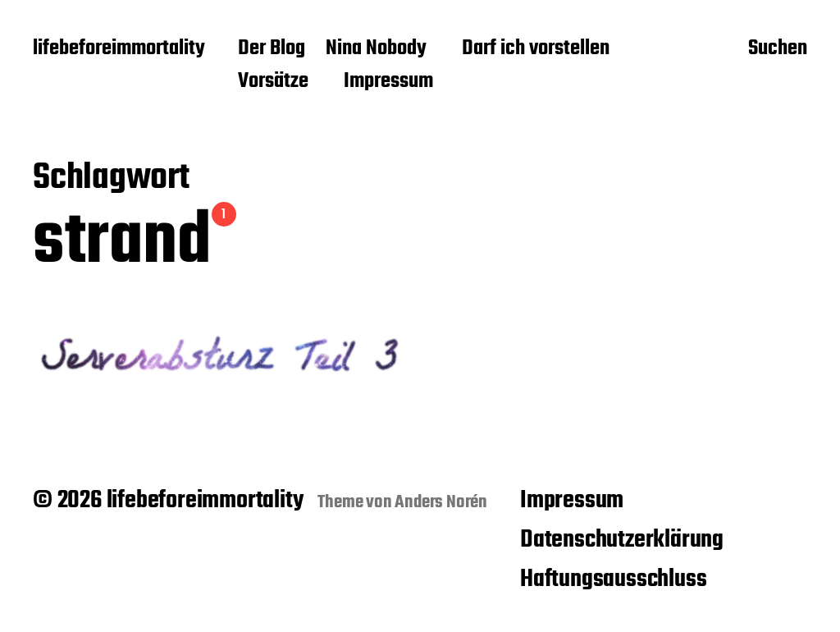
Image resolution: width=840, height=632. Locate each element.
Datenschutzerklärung (622, 540)
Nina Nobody (376, 49)
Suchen (778, 50)
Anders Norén (441, 502)
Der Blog (272, 49)
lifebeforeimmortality (119, 49)
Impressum (388, 82)
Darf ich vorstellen (536, 49)
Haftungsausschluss (613, 579)
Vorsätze (273, 82)
